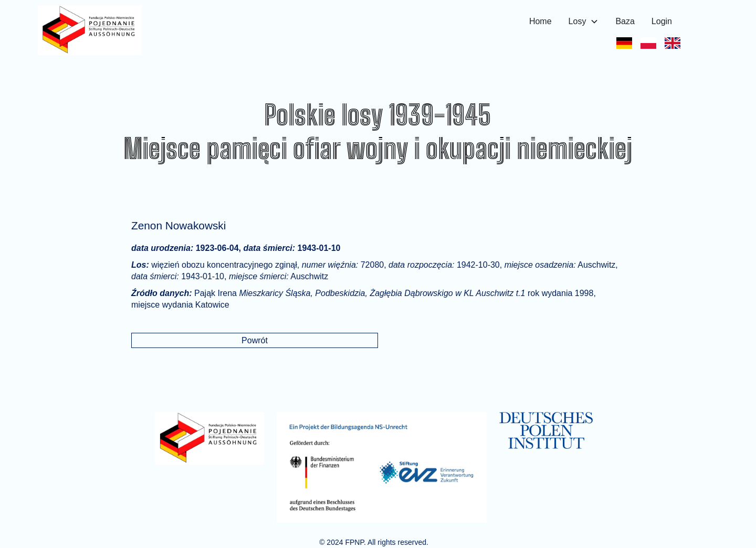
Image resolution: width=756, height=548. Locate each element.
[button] (584, 22)
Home (540, 21)
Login (662, 21)
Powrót (255, 340)
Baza (625, 21)
